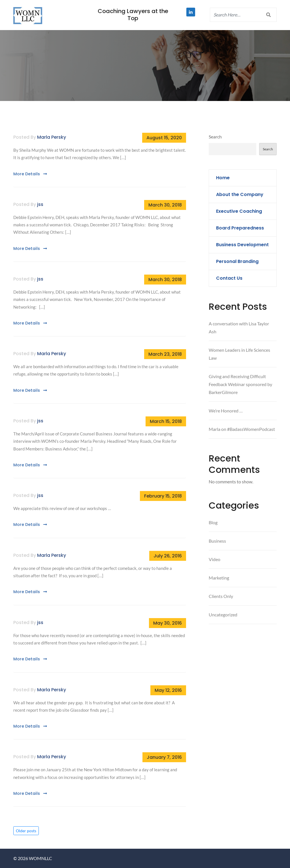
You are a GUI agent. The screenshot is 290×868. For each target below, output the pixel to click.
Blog (213, 522)
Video (215, 559)
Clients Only (221, 596)
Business (217, 541)
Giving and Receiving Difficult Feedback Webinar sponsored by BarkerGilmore (240, 384)
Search (215, 137)
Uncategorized (223, 615)
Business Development (242, 245)
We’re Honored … (226, 411)
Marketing (219, 578)
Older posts (26, 831)
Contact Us (229, 278)
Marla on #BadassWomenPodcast (242, 429)
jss (40, 204)
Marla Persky (52, 137)
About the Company (240, 194)
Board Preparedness (240, 228)
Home (223, 178)
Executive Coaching (239, 211)
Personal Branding (237, 261)
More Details (30, 174)
